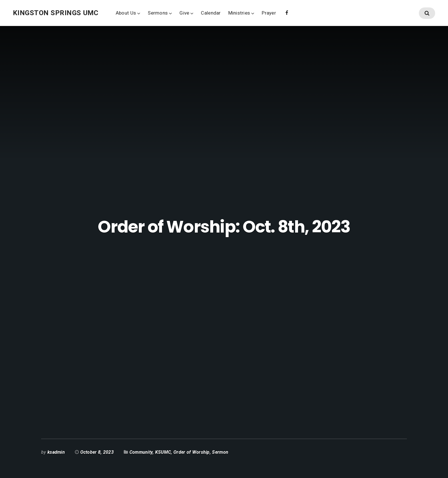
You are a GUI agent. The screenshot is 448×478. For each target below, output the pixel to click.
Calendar (211, 13)
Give (184, 13)
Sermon (220, 452)
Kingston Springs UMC (56, 13)
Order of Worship (192, 452)
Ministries (239, 13)
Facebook (287, 12)
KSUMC (163, 452)
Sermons (158, 13)
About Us (126, 13)
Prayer (269, 13)
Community (141, 452)
